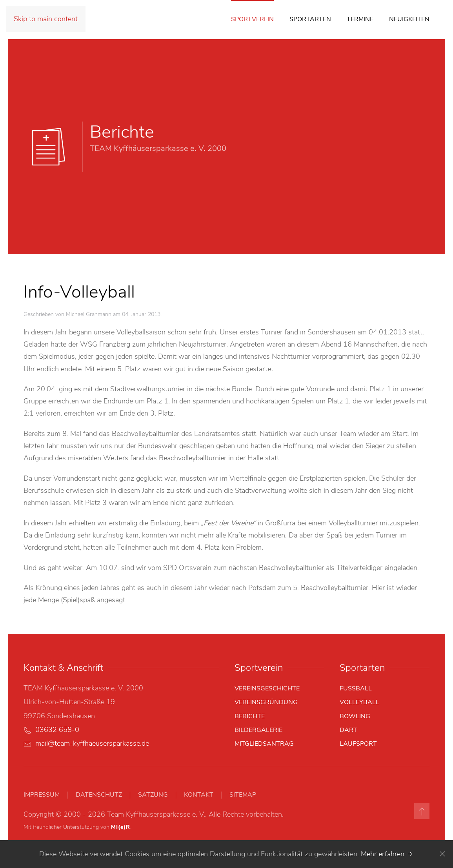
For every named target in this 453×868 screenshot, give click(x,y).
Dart (348, 730)
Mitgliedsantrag (264, 744)
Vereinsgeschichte (267, 688)
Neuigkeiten (409, 19)
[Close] (442, 854)
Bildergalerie (258, 730)
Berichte (250, 716)
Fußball (356, 688)
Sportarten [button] (310, 19)
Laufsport (358, 744)
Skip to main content (46, 19)
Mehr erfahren (388, 854)
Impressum (42, 795)
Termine (360, 19)
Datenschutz (99, 795)
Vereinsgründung (266, 702)
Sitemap (243, 795)
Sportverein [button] (252, 19)
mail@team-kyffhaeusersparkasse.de (92, 743)
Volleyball (359, 702)
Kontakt (199, 795)
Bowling (355, 716)
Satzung (153, 795)
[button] (422, 811)
